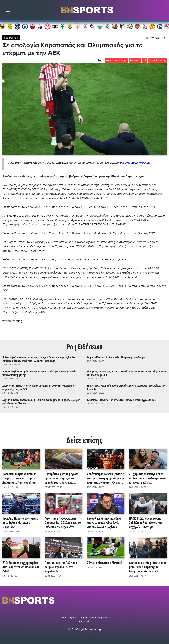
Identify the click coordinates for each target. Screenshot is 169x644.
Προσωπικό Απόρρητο (94, 617)
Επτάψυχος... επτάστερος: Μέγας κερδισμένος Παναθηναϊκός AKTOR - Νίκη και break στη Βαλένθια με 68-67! (127, 373)
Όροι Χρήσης (68, 617)
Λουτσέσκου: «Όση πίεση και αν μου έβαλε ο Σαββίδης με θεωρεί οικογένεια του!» (148, 567)
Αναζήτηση (164, 11)
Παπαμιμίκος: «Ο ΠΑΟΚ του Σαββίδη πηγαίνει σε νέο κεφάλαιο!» (61, 567)
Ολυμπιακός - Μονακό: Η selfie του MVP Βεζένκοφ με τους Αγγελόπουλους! (122, 400)
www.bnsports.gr (13, 321)
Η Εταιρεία (84, 621)
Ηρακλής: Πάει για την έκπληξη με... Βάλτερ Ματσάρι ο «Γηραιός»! (21, 522)
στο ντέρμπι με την (135, 163)
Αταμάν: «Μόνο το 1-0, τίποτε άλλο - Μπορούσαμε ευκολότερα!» (117, 357)
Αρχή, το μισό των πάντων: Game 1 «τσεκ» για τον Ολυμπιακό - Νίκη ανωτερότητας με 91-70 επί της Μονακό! (41, 401)
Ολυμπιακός (135, 60)
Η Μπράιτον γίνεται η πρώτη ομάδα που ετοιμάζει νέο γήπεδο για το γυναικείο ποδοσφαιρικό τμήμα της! (39, 373)
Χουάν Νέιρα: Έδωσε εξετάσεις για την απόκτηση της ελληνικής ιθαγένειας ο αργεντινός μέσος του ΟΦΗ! (38, 387)
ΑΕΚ (144, 60)
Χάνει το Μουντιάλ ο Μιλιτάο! (105, 563)
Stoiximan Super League (116, 60)
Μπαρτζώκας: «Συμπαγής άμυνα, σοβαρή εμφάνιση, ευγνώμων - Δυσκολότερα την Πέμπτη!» (126, 387)
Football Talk (11, 38)
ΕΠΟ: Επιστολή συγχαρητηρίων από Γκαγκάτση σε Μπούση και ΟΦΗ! (21, 567)
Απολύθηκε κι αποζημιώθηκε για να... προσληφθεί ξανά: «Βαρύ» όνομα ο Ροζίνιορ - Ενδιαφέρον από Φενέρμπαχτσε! (104, 522)
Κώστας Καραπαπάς (157, 60)
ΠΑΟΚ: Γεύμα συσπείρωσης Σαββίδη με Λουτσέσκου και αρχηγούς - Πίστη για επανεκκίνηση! (145, 522)
